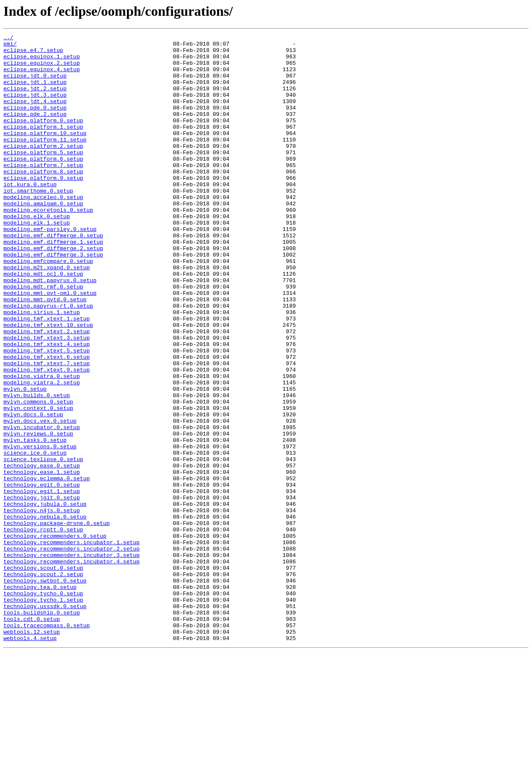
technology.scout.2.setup (43, 683)
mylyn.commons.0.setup (38, 476)
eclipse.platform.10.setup (45, 153)
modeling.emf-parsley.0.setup (50, 268)
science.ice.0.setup (35, 537)
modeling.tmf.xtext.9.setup (47, 437)
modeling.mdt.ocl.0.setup (43, 322)
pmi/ (10, 46)
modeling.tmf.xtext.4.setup (47, 407)
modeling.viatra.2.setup (42, 453)
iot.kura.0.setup (30, 215)
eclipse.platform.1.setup (43, 146)
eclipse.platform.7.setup (43, 192)
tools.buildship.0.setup (42, 729)
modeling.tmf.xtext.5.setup (47, 414)
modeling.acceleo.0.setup (43, 230)
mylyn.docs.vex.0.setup (40, 499)
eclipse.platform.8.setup (43, 199)
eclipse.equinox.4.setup (42, 77)
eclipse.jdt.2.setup (35, 100)
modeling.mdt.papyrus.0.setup (50, 330)
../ (8, 38)
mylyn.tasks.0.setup (35, 522)
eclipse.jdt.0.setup (35, 84)
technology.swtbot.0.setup (45, 690)
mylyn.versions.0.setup (40, 529)
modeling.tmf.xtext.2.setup (47, 391)
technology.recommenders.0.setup (55, 637)
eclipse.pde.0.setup (35, 123)
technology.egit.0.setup (42, 575)
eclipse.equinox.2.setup (42, 69)
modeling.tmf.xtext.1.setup (47, 376)
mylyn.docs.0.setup (33, 491)
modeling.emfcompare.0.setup (48, 307)
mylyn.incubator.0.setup (42, 506)
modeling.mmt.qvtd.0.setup (45, 353)
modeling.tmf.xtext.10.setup (48, 384)
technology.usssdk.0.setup (45, 721)
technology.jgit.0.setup (42, 591)
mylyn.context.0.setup (38, 483)
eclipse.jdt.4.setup (35, 115)
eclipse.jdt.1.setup (35, 92)
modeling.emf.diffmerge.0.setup (53, 276)
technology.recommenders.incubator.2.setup (72, 652)
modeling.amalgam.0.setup (43, 238)
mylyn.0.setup (25, 460)
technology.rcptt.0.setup (43, 629)
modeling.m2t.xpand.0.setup (47, 314)
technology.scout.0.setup (43, 675)
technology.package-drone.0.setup (57, 621)
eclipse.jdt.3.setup (35, 107)
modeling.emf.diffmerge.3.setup (53, 299)
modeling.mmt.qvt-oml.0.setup (50, 345)
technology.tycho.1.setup (43, 713)
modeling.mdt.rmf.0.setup (43, 337)
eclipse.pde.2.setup (35, 130)
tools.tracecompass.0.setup (47, 744)
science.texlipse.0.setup (43, 545)
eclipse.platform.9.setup (43, 207)
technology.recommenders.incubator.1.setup (72, 644)
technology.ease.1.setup (42, 560)
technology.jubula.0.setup (45, 598)
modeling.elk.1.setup (37, 261)
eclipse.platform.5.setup (43, 176)
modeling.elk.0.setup (37, 253)
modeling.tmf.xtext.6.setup (47, 422)
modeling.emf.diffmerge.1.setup (53, 284)
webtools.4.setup (30, 759)
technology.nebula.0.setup (45, 614)
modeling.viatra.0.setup (42, 445)
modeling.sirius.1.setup (42, 368)
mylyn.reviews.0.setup (38, 514)
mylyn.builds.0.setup (37, 468)
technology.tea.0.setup (40, 698)
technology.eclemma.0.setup (47, 568)
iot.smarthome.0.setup (38, 222)
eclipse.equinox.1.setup (42, 61)
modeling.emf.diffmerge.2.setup (53, 291)
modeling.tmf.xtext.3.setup (47, 399)
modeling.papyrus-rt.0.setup (48, 361)
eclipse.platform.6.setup (43, 184)
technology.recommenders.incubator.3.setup (72, 660)
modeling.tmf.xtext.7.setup (47, 430)
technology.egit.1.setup (42, 583)
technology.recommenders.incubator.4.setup (72, 667)
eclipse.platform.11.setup (45, 161)
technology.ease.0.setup (42, 552)
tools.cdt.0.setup (32, 736)
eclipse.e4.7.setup (33, 54)
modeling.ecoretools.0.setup (48, 245)
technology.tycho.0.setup (43, 706)
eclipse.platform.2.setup (43, 169)
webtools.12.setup (32, 752)
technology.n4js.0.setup (42, 606)
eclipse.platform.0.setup (43, 138)
